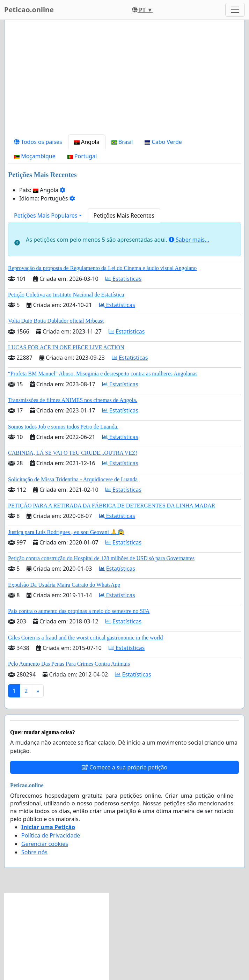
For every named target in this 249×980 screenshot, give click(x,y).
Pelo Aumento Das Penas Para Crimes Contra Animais (69, 664)
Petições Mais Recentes (124, 215)
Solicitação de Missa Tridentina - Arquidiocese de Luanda (73, 479)
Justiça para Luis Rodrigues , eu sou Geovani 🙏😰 (66, 532)
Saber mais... (189, 240)
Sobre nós (34, 852)
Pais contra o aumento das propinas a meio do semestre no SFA (79, 611)
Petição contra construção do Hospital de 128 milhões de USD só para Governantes (101, 558)
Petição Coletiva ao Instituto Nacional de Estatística (66, 295)
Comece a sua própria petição (124, 767)
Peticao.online (29, 10)
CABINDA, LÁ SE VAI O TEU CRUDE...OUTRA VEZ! (73, 453)
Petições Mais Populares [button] (46, 215)
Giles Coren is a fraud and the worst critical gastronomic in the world (85, 638)
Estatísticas (123, 279)
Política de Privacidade (51, 835)
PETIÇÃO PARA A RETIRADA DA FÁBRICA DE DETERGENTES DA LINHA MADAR (112, 506)
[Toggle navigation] (235, 10)
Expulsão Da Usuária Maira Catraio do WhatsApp (64, 585)
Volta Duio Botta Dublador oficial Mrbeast (56, 321)
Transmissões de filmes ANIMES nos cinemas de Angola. (73, 400)
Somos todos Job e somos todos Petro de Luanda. (63, 427)
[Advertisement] (124, 80)
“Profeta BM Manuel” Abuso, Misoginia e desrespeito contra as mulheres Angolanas (103, 374)
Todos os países (38, 142)
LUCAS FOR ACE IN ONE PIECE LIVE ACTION (66, 347)
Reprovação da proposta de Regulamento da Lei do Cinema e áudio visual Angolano (102, 268)
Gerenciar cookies (45, 844)
